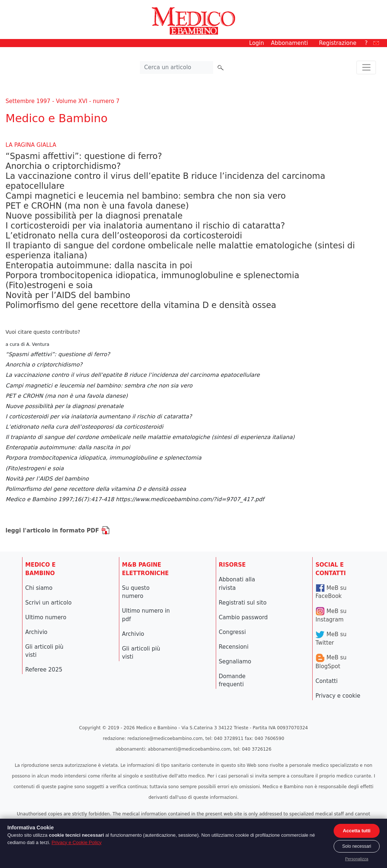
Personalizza (357, 859)
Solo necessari (357, 846)
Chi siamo (39, 588)
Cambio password (243, 617)
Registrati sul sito (243, 603)
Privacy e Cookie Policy (77, 842)
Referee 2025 (44, 670)
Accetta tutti (357, 831)
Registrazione (338, 43)
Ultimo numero (46, 617)
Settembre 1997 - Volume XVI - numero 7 (62, 101)
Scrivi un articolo (49, 603)
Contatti (327, 681)
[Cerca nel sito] (177, 68)
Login (257, 43)
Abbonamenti (290, 43)
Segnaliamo (235, 662)
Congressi (232, 632)
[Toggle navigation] (366, 68)
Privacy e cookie (338, 696)
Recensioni (234, 647)
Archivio (36, 632)
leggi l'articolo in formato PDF (58, 531)
